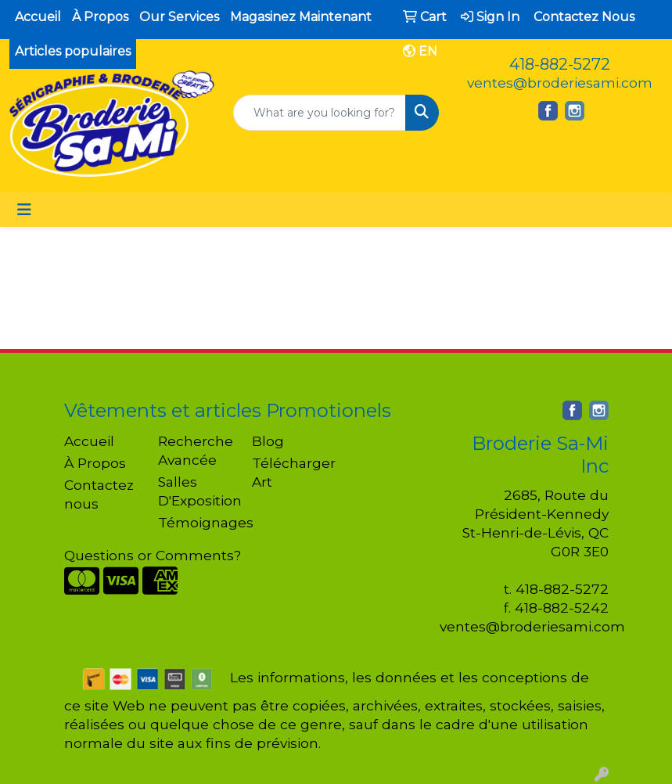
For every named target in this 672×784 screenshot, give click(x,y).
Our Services (179, 17)
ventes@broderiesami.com (560, 83)
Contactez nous (99, 494)
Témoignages (196, 522)
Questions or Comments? (153, 555)
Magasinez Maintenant (301, 17)
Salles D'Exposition (196, 491)
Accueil (38, 17)
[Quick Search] (319, 113)
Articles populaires (73, 51)
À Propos (100, 17)
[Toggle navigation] (24, 210)
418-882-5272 (560, 64)
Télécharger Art (289, 472)
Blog (268, 441)
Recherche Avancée (196, 450)
